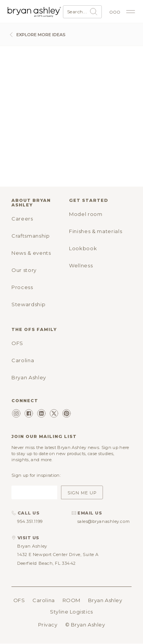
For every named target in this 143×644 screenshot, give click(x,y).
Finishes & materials (96, 231)
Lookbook (83, 248)
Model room (86, 214)
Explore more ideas (37, 35)
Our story (24, 270)
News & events (31, 253)
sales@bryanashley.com (104, 521)
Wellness (81, 265)
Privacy (48, 625)
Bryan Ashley (29, 377)
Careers (22, 219)
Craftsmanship (31, 236)
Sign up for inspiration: (36, 475)
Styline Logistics (71, 612)
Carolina (23, 360)
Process (22, 287)
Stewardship (28, 304)
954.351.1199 (30, 521)
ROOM (71, 600)
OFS (17, 343)
